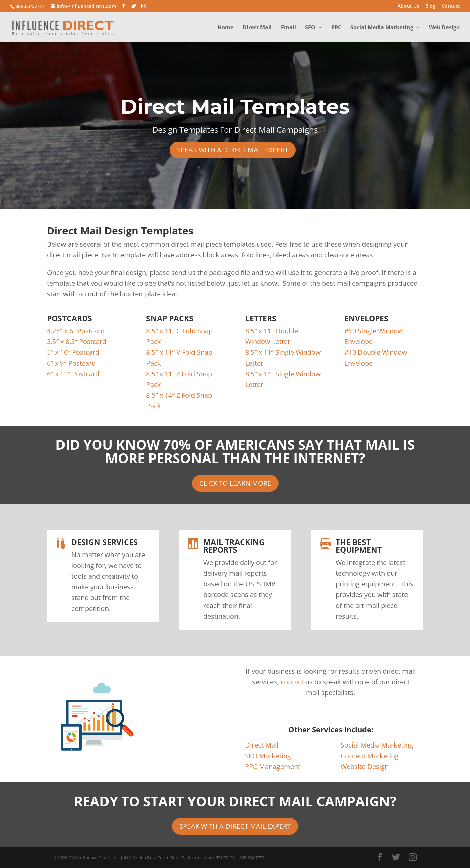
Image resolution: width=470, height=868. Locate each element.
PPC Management (273, 766)
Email (288, 28)
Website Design (365, 766)
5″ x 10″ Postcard (73, 352)
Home (226, 28)
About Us (408, 6)
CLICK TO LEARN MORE (235, 483)
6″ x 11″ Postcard (73, 374)
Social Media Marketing (382, 28)
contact (292, 682)
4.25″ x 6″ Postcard (76, 331)
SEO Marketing (268, 756)
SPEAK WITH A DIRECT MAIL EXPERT (233, 150)
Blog (430, 6)
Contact (451, 6)
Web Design (444, 28)
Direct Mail (257, 28)
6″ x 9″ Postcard (71, 363)
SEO (310, 28)
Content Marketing (370, 756)
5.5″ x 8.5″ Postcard (77, 342)
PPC (336, 28)
